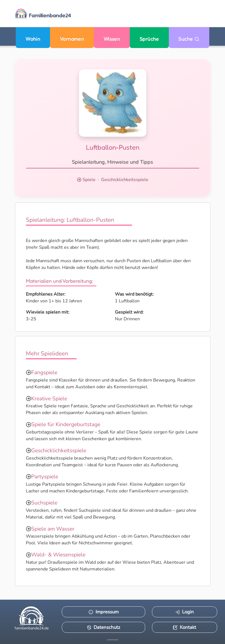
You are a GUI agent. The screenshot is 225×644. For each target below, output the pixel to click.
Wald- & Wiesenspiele (58, 555)
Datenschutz (104, 627)
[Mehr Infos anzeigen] (113, 640)
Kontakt (184, 627)
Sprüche (149, 39)
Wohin (33, 39)
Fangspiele (44, 373)
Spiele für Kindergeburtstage (66, 424)
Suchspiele (44, 503)
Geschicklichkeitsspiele (125, 180)
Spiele (89, 180)
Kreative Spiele (49, 399)
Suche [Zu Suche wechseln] (189, 39)
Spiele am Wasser (53, 529)
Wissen (112, 39)
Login (184, 612)
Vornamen (72, 39)
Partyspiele (45, 477)
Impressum (104, 612)
